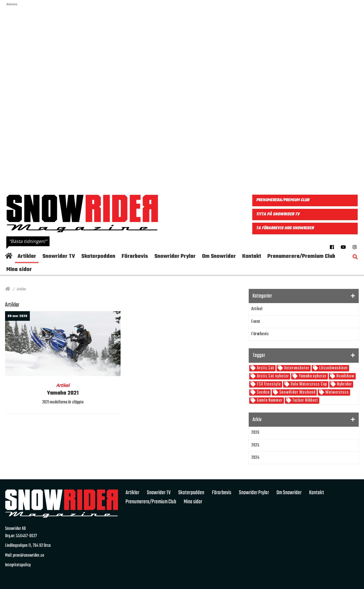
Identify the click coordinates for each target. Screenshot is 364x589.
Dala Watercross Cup (308, 384)
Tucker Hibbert (305, 401)
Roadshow (345, 376)
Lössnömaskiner (333, 368)
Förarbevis (260, 334)
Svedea (263, 392)
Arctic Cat (265, 368)
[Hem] (8, 289)
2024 (255, 458)
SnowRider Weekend (297, 392)
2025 (255, 445)
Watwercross (337, 392)
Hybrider (344, 384)
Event (256, 322)
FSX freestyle (268, 384)
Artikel (257, 309)
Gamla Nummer (269, 401)
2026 (255, 433)
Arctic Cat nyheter (272, 376)
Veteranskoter (296, 368)
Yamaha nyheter (312, 376)
